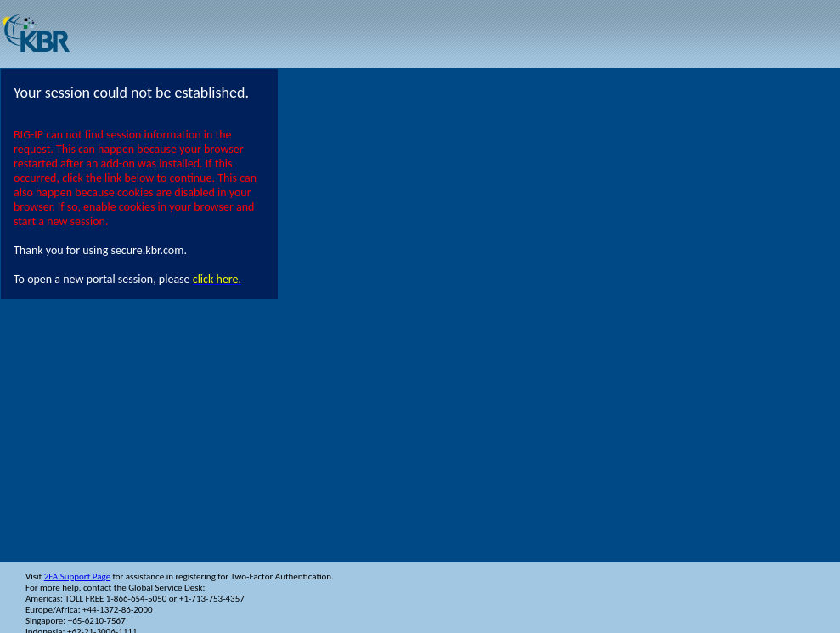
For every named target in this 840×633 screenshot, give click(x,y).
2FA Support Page (77, 576)
